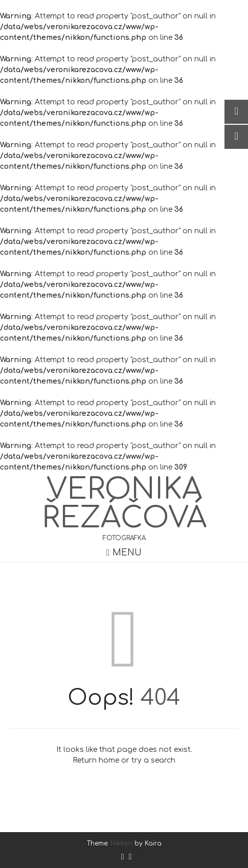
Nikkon (121, 843)
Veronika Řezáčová (124, 504)
